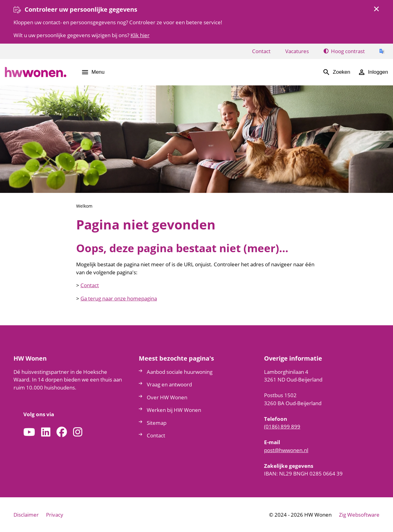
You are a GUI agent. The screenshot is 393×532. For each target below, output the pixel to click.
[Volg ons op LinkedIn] (46, 432)
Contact (90, 285)
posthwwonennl (286, 450)
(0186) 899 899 (282, 426)
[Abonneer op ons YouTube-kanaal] (29, 432)
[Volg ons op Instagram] (78, 432)
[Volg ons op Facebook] (62, 432)
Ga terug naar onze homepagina (119, 298)
